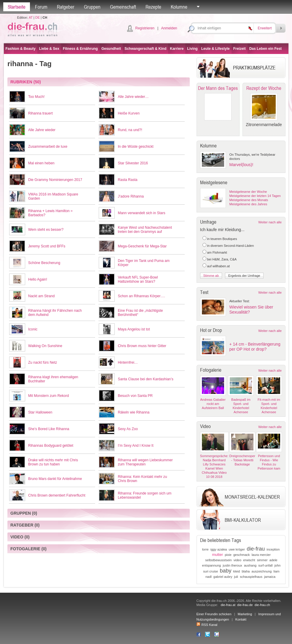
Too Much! (36, 97)
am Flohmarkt (217, 252)
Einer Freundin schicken (214, 614)
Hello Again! (38, 279)
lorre (205, 549)
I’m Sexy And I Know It (135, 446)
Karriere (177, 49)
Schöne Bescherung (44, 263)
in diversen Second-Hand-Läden (231, 246)
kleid (237, 571)
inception (273, 549)
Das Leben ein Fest (265, 49)
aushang (250, 565)
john (278, 565)
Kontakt (241, 619)
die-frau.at (228, 605)
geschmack (242, 555)
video (237, 560)
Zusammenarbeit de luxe (48, 147)
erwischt (249, 560)
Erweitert (265, 28)
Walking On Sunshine (45, 346)
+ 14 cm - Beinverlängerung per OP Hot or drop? (255, 347)
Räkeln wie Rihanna (134, 412)
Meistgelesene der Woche (248, 192)
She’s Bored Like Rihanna (49, 429)
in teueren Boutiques (222, 239)
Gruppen (92, 7)
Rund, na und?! (130, 130)
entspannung (212, 565)
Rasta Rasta (127, 180)
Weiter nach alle (270, 222)
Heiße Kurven (129, 113)
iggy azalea (219, 549)
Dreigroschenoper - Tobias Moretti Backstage (242, 460)
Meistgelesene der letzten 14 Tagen (255, 196)
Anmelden (169, 28)
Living (192, 49)
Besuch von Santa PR (135, 396)
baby (226, 571)
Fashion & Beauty (21, 49)
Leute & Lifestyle (216, 49)
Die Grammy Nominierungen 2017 (55, 180)
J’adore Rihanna (131, 196)
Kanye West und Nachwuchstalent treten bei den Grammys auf (145, 230)
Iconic (33, 329)
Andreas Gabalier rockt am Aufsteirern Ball (213, 404)
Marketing (245, 614)
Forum (41, 7)
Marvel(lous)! (241, 165)
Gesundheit (111, 49)
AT (31, 18)
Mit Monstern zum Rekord (48, 396)
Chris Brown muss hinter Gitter (142, 346)
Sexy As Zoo (128, 429)
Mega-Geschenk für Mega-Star (142, 246)
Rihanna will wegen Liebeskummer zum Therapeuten (145, 462)
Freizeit (240, 49)
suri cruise (210, 571)
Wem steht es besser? (46, 230)
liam (277, 571)
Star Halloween (40, 412)
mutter (217, 555)
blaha (246, 571)
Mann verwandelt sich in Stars (141, 213)
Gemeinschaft (123, 7)
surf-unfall (265, 565)
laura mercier (261, 555)
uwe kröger (237, 549)
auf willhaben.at (218, 266)
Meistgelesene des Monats (249, 200)
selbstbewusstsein (218, 560)
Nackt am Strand (41, 296)
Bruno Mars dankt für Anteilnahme (55, 479)
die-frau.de (245, 605)
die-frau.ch (262, 605)
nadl (209, 577)
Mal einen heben (41, 163)
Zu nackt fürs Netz (43, 362)
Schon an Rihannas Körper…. (141, 296)
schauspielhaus (251, 577)
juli (236, 577)
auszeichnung (262, 571)
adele (273, 560)
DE (38, 18)
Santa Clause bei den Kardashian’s (145, 379)
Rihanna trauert (40, 113)
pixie (228, 555)
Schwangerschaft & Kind (145, 49)
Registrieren (145, 28)
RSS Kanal (207, 625)
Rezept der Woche (264, 88)
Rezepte (153, 7)
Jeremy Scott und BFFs (47, 246)
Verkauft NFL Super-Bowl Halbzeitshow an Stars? (138, 279)
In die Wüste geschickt (135, 147)
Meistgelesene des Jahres (248, 204)
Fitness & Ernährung (80, 49)
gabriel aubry (223, 577)
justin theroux (232, 565)
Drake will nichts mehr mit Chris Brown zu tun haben (53, 462)
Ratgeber (66, 7)
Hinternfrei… (128, 362)
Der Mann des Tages (218, 88)
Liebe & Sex (49, 49)
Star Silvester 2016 (133, 163)
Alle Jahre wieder (42, 130)
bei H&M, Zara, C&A (222, 259)
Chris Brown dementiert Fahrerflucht (57, 495)
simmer (262, 560)
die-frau (256, 549)
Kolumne (179, 7)
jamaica (270, 577)
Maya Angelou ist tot (134, 329)
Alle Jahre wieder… (133, 97)
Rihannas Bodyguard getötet (51, 446)
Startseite (17, 7)
